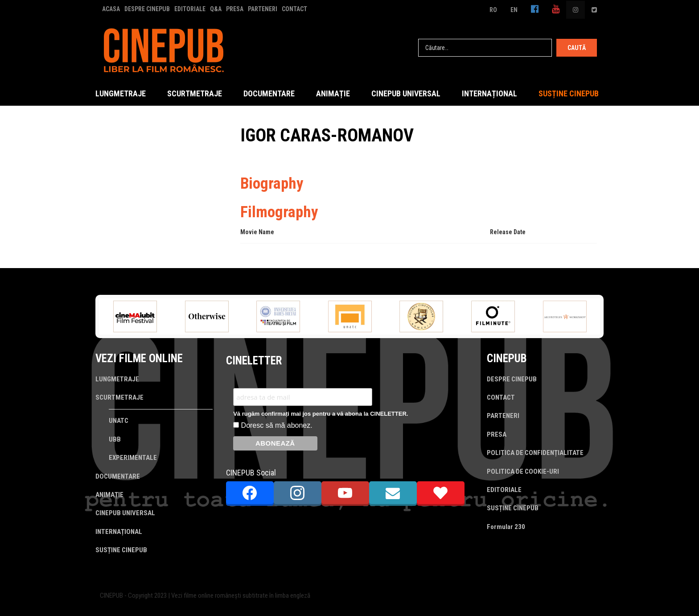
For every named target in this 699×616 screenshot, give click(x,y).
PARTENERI (263, 9)
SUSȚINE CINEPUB (569, 93)
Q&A (216, 9)
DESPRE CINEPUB (147, 9)
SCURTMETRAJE (195, 93)
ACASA (111, 9)
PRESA (235, 9)
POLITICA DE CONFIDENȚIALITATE (535, 453)
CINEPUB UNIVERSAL (406, 93)
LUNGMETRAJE (121, 93)
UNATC (119, 421)
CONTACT (294, 9)
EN (514, 10)
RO (493, 10)
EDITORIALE (190, 9)
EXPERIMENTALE (133, 458)
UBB (115, 439)
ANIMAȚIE (333, 93)
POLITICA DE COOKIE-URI (523, 471)
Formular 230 (506, 527)
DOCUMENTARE (269, 93)
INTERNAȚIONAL (489, 93)
